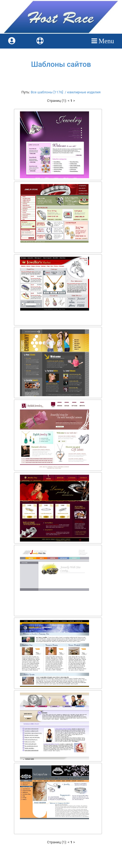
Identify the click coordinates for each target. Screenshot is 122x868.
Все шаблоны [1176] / (49, 92)
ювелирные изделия (84, 92)
